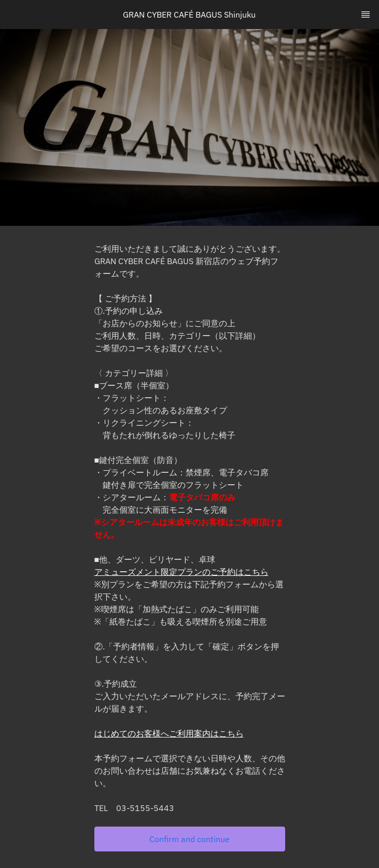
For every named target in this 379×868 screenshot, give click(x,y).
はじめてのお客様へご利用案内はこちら (169, 733)
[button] (190, 839)
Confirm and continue (189, 839)
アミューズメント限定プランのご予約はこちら (181, 572)
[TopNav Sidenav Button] (366, 15)
